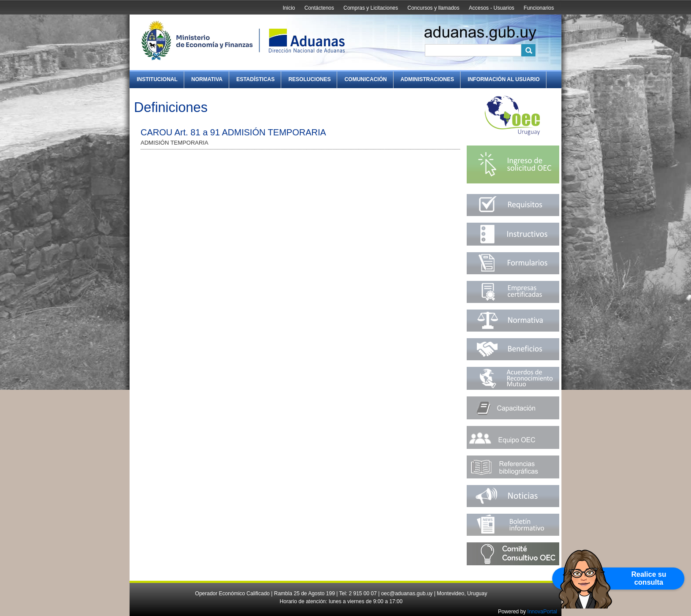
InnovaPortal (542, 612)
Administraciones (427, 79)
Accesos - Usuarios (492, 8)
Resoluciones (309, 79)
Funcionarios (539, 8)
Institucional (157, 79)
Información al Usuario (503, 79)
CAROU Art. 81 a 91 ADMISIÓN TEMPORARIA (233, 132)
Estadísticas (255, 79)
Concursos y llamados (433, 8)
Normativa (207, 79)
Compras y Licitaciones (371, 8)
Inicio (289, 8)
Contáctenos (319, 8)
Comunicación (366, 79)
